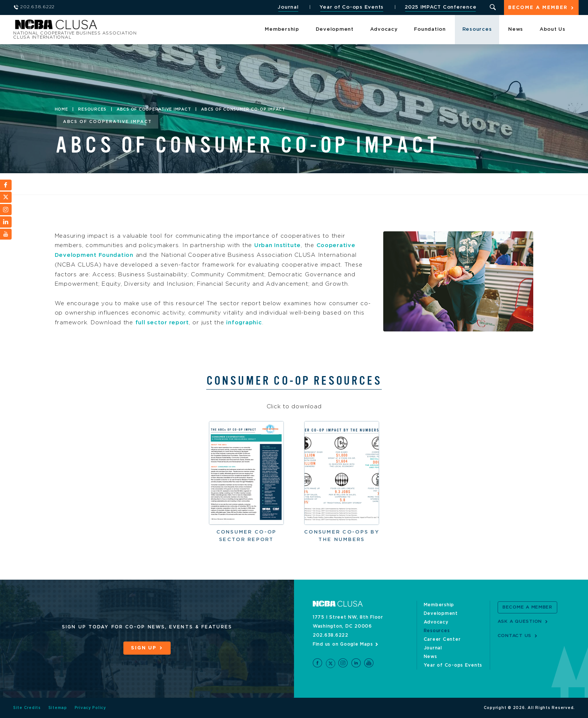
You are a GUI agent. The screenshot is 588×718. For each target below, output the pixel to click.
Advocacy (384, 30)
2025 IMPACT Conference (440, 7)
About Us (553, 30)
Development (335, 30)
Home (61, 109)
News (516, 30)
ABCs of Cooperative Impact (154, 109)
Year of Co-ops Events (351, 7)
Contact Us (515, 636)
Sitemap (58, 708)
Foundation (430, 30)
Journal (288, 7)
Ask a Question (520, 621)
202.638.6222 (331, 635)
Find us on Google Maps (343, 644)
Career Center (442, 639)
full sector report (163, 323)
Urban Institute (278, 245)
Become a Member (538, 8)
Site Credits (27, 708)
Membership (282, 30)
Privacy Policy (91, 708)
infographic (246, 323)
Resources (477, 30)
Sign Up (144, 648)
